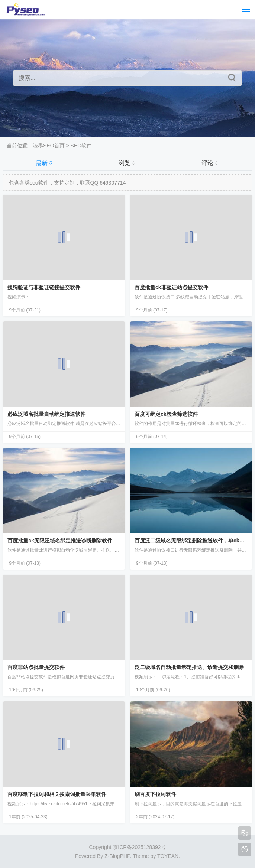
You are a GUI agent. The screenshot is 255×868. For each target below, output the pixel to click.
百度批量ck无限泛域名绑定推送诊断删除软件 (60, 541)
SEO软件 (81, 146)
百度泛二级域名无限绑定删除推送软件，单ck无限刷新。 (191, 541)
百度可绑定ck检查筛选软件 (166, 414)
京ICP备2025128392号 (139, 847)
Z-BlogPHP (117, 856)
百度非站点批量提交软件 (36, 667)
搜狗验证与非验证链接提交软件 (44, 287)
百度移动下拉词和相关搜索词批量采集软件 (57, 794)
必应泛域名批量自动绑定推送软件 (46, 414)
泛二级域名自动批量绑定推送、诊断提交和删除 (189, 667)
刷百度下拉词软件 (155, 794)
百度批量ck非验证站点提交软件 (171, 287)
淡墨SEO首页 (49, 146)
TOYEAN (168, 856)
